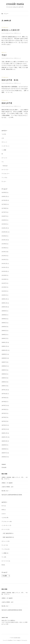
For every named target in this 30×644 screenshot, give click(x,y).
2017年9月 (4, 204)
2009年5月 (4, 323)
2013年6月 (4, 248)
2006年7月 (4, 453)
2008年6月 (4, 366)
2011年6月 (4, 287)
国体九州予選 (7, 103)
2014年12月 (4, 228)
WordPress (10, 640)
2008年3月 (4, 378)
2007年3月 (4, 421)
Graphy (18, 640)
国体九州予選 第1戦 (10, 80)
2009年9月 (4, 311)
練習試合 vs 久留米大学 (11, 30)
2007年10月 (4, 394)
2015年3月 (4, 224)
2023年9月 (4, 193)
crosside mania (15, 4)
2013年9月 (4, 244)
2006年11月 (4, 437)
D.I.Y (3, 506)
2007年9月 (4, 398)
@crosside (4, 467)
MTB (3, 510)
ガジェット (4, 52)
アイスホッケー (5, 27)
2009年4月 (4, 327)
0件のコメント (18, 33)
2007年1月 (4, 429)
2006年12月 (4, 433)
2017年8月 (4, 208)
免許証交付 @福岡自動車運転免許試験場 (12, 495)
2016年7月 (4, 216)
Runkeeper (5, 166)
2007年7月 (4, 406)
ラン (3, 162)
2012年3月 (4, 256)
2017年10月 (4, 200)
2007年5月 (4, 413)
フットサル (4, 178)
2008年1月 (4, 386)
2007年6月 (4, 410)
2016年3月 (4, 220)
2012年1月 (4, 260)
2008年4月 (4, 374)
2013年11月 (4, 240)
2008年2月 (4, 382)
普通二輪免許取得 (7, 537)
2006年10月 (4, 441)
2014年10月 (4, 232)
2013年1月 (4, 252)
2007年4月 (4, 417)
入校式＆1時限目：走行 (7, 487)
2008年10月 (4, 350)
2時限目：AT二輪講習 (7, 483)
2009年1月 (4, 338)
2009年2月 (4, 335)
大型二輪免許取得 (7, 533)
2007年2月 (4, 425)
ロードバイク (5, 170)
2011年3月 (4, 291)
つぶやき (4, 134)
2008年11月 (4, 346)
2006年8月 (4, 449)
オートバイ (4, 158)
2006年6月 (4, 457)
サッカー (4, 181)
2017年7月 (4, 212)
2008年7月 (4, 362)
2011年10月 (4, 271)
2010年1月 (4, 295)
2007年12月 (4, 390)
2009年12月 (4, 299)
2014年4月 (4, 236)
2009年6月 (4, 319)
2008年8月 (4, 358)
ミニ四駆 (4, 150)
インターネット (6, 146)
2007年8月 (4, 402)
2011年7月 (4, 283)
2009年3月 (4, 331)
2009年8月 (4, 315)
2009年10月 (4, 307)
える (3, 138)
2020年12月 (4, 196)
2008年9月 (4, 354)
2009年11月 (4, 303)
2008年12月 (4, 342)
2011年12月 (4, 264)
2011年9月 (4, 275)
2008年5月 (4, 370)
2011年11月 (4, 267)
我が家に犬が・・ (6, 491)
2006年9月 (4, 445)
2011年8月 (4, 279)
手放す (4, 55)
